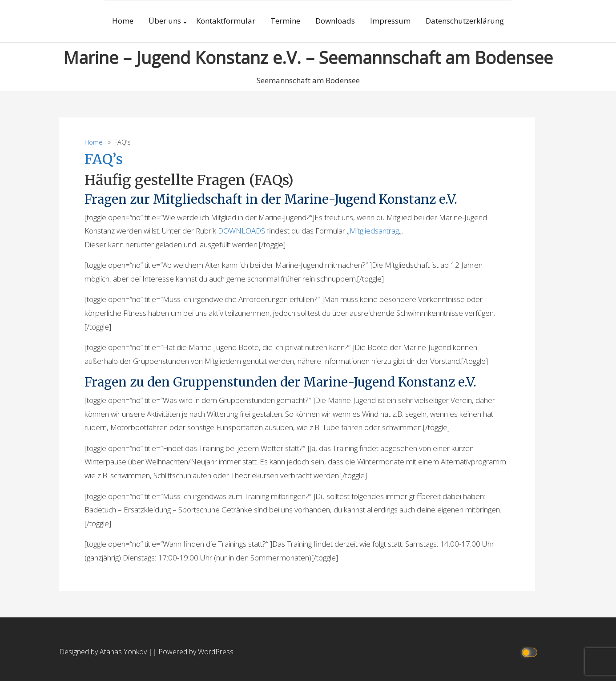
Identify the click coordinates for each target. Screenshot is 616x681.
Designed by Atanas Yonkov (104, 652)
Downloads (335, 21)
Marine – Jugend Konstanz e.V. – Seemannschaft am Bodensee (308, 57)
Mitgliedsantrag (374, 231)
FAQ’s (104, 159)
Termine (285, 21)
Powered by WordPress (196, 652)
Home (123, 21)
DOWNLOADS (242, 231)
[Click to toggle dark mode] (530, 652)
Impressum (390, 21)
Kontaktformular (226, 21)
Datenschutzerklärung (465, 21)
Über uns (165, 21)
